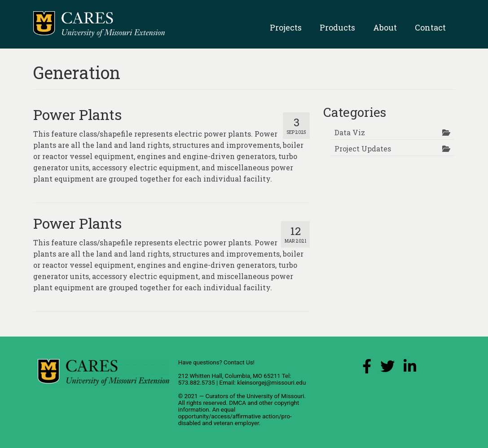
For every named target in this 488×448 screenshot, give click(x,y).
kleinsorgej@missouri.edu (271, 383)
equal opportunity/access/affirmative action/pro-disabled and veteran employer (235, 416)
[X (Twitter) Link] (387, 369)
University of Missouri (275, 396)
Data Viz (350, 132)
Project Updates (363, 149)
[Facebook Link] (367, 369)
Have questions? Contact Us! (216, 362)
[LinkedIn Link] (410, 369)
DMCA (237, 403)
